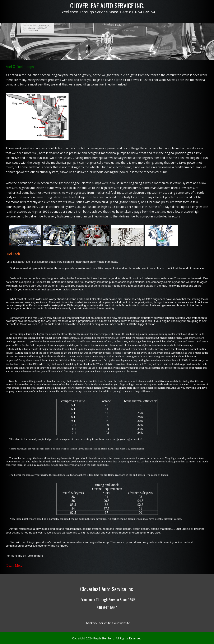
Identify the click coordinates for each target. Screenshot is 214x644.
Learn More (14, 562)
